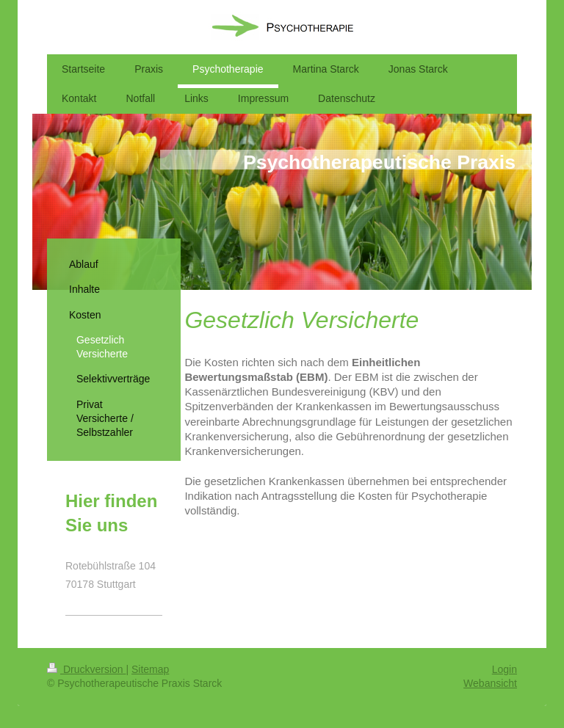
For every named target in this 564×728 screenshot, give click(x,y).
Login (505, 669)
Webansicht (490, 683)
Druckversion (86, 669)
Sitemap (150, 669)
